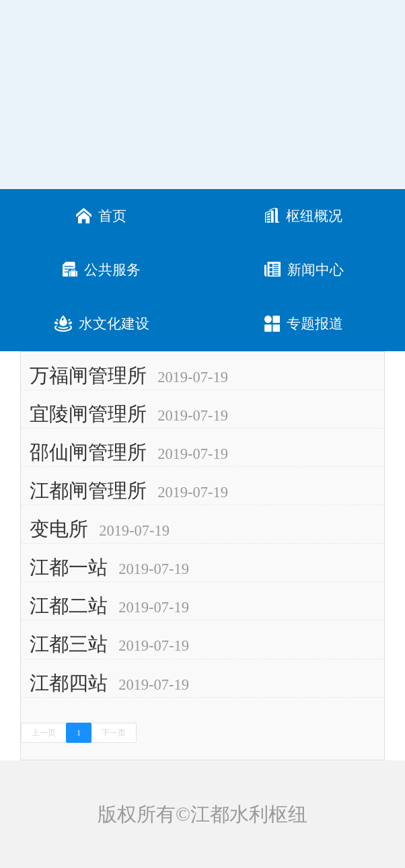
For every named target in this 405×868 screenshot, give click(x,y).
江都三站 (69, 644)
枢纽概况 (304, 216)
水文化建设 (102, 324)
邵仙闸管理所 (88, 452)
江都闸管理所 (88, 491)
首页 (101, 216)
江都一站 (69, 567)
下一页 (114, 733)
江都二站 (69, 606)
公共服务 (102, 270)
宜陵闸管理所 (88, 414)
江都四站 (69, 683)
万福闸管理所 (88, 375)
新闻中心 (304, 270)
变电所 (59, 529)
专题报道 (304, 324)
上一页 (44, 733)
